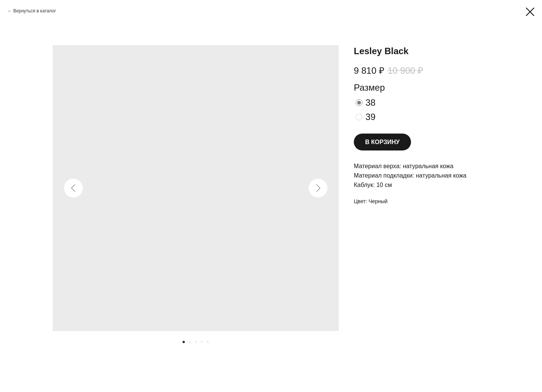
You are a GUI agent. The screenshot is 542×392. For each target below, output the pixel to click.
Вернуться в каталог (34, 11)
